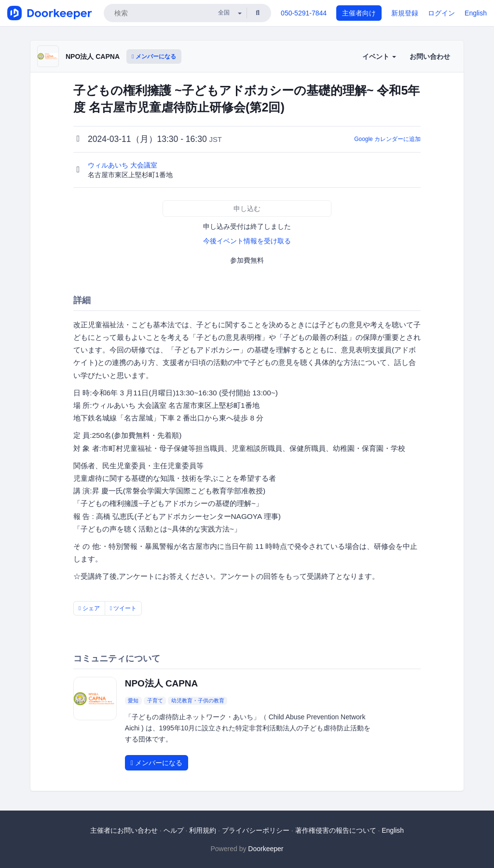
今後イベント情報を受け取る (247, 241)
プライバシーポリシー (256, 830)
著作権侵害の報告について (336, 830)
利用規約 (203, 830)
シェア (89, 608)
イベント (379, 56)
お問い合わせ (430, 56)
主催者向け (359, 13)
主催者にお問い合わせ (124, 830)
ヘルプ (174, 830)
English (476, 13)
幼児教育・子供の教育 (198, 700)
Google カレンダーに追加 (387, 139)
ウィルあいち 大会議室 (123, 165)
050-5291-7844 (304, 13)
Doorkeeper (266, 849)
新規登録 (405, 13)
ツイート (123, 608)
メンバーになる (154, 56)
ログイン (441, 13)
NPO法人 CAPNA (93, 56)
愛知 (133, 700)
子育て (155, 700)
